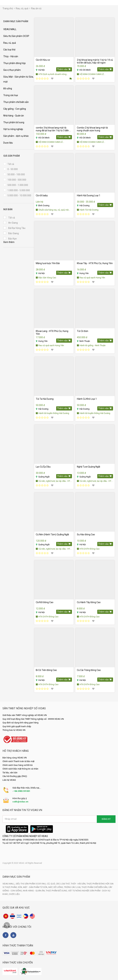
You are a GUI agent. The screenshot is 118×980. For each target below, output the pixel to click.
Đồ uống (8, 88)
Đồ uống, (59, 887)
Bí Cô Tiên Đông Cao (46, 670)
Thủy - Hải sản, (79, 884)
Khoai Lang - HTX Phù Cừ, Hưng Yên (52, 332)
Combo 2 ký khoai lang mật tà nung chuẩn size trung (92, 129)
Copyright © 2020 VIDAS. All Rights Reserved (22, 863)
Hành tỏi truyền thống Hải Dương (52, 413)
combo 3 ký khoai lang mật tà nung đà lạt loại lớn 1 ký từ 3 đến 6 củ (53, 129)
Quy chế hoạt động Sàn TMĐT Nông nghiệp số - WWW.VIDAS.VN (33, 719)
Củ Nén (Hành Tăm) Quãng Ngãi (52, 534)
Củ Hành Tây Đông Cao (89, 602)
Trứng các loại (11, 95)
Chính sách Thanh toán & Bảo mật (18, 761)
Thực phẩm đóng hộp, (98, 884)
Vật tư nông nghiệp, (79, 891)
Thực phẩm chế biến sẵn (16, 102)
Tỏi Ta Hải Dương (45, 399)
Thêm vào (64, 69)
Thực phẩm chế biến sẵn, (95, 887)
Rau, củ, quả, (49, 884)
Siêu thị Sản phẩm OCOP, (29, 884)
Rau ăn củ (36, 8)
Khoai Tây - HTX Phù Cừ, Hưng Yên (95, 263)
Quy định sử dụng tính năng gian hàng (20, 723)
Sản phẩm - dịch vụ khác (16, 136)
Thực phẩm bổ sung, (57, 891)
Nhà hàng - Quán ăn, (34, 891)
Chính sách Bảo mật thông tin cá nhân (20, 769)
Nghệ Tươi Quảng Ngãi (88, 467)
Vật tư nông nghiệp (13, 129)
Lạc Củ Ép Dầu (43, 467)
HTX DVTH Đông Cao (88, 549)
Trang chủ (8, 8)
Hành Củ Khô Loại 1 (87, 399)
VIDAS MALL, (9, 884)
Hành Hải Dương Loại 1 (89, 195)
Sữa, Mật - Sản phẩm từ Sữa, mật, (36, 887)
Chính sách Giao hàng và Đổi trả (17, 765)
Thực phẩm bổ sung (14, 122)
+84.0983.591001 (22, 791)
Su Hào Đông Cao (86, 534)
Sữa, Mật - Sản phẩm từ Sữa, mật (18, 79)
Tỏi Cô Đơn (83, 331)
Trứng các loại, (73, 887)
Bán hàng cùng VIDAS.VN (15, 758)
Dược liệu (8, 143)
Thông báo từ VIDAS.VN (14, 730)
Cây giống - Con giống (15, 109)
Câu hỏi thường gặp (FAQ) (15, 776)
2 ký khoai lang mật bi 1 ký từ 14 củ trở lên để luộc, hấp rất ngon (95, 61)
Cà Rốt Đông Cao (45, 602)
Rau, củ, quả (22, 8)
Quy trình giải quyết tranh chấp (17, 726)
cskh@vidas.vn (20, 802)
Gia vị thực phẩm (12, 70)
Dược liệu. (15, 894)
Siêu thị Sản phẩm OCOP (16, 36)
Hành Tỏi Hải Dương (88, 210)
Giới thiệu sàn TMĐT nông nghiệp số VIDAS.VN (25, 715)
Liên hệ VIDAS (9, 780)
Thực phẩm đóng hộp (15, 63)
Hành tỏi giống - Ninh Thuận (91, 345)
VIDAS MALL (10, 29)
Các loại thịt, (63, 884)
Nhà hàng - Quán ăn (14, 116)
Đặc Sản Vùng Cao (46, 278)
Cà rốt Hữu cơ (43, 60)
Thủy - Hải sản (11, 56)
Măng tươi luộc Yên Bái (48, 263)
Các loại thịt (9, 50)
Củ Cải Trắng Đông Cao (89, 670)
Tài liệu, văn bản (10, 773)
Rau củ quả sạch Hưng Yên (91, 278)
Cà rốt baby (42, 195)
